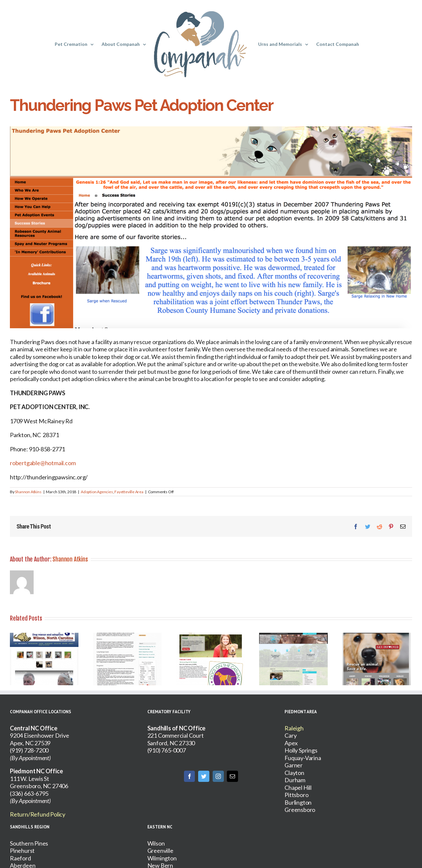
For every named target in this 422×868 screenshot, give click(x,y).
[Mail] (232, 776)
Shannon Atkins (28, 492)
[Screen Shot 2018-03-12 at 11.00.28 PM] (211, 227)
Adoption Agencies (97, 492)
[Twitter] (204, 776)
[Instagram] (218, 776)
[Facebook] (190, 776)
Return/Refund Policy (38, 814)
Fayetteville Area (129, 492)
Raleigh (294, 728)
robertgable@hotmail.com (43, 463)
